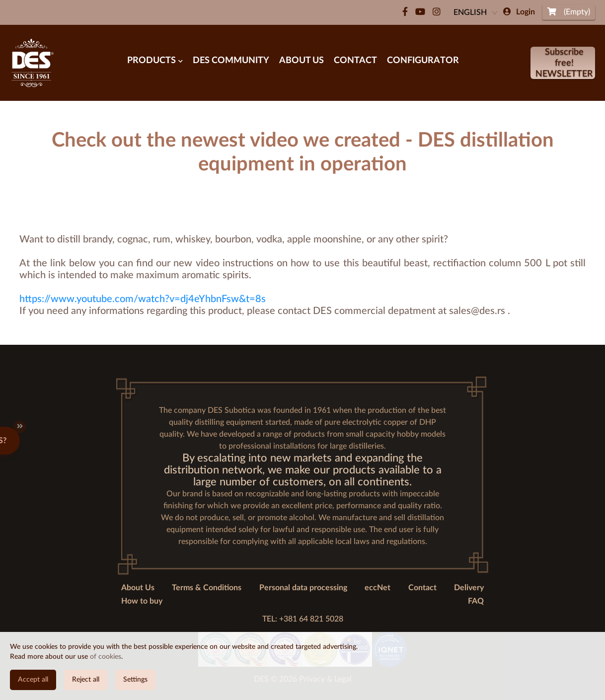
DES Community (231, 61)
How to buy (142, 601)
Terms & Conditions (207, 588)
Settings (135, 680)
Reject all (86, 680)
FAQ (476, 601)
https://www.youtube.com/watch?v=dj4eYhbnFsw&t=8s (143, 299)
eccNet (378, 588)
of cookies (106, 657)
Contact (355, 61)
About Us (302, 61)
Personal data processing (303, 588)
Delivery (469, 588)
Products (155, 61)
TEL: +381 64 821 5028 (303, 619)
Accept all (33, 680)
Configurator (423, 61)
